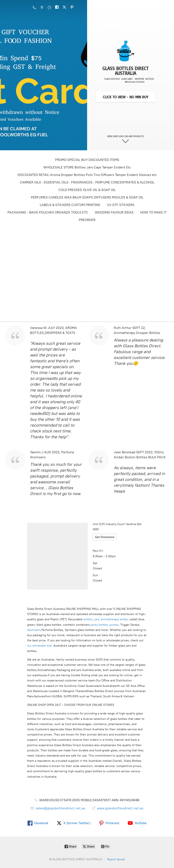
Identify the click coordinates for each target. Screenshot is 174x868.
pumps (114, 625)
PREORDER (87, 220)
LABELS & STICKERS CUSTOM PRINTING (70, 205)
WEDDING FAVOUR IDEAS (114, 212)
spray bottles (99, 625)
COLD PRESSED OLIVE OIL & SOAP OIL (87, 190)
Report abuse (116, 859)
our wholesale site (39, 646)
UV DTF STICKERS (121, 205)
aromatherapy (110, 619)
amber (124, 619)
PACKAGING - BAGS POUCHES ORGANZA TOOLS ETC (48, 212)
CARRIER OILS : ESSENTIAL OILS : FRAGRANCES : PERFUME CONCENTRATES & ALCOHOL (87, 182)
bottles (88, 619)
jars (97, 619)
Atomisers (34, 630)
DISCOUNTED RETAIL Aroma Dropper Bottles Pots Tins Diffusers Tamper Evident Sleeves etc (87, 175)
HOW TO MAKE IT (153, 212)
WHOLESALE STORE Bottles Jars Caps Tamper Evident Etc (87, 167)
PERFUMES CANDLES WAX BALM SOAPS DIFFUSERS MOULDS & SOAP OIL (87, 197)
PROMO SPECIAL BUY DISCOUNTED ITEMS (87, 160)
